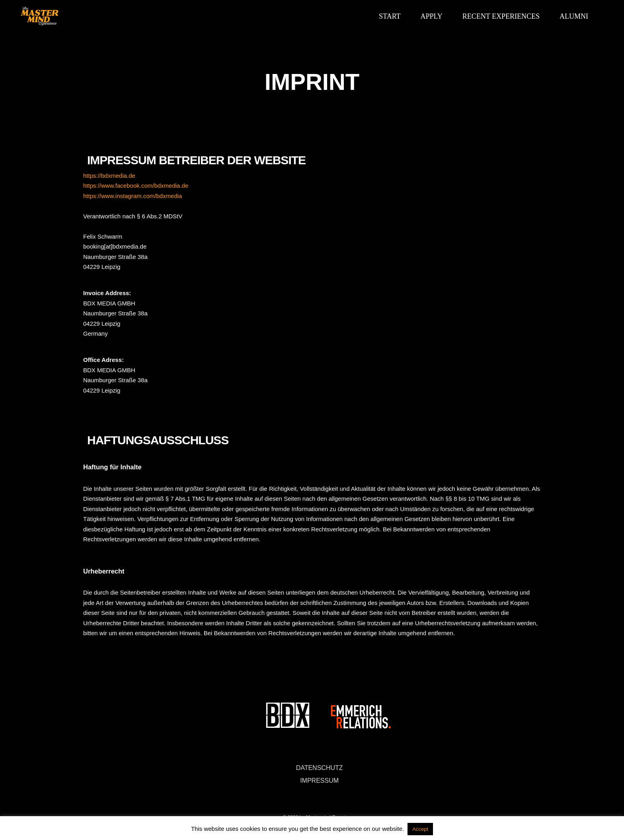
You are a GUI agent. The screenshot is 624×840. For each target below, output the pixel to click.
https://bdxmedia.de (109, 176)
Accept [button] (420, 829)
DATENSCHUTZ (320, 768)
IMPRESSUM (319, 781)
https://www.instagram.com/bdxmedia (133, 196)
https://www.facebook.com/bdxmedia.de (136, 186)
